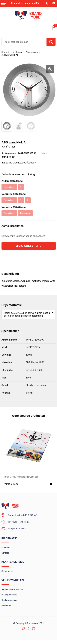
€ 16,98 (12, 484)
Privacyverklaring (10, 598)
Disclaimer (7, 609)
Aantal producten (13, 226)
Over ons (6, 549)
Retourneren (8, 573)
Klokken (20, 52)
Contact (5, 555)
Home (5, 52)
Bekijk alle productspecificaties (19, 163)
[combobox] (24, 42)
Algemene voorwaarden (14, 592)
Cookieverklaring (10, 604)
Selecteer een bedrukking (18, 174)
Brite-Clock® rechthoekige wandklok (24, 477)
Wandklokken (34, 52)
